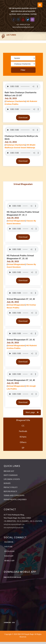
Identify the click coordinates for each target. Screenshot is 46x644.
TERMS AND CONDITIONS (14, 495)
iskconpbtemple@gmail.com (23, 27)
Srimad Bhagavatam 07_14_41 (21, 340)
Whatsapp (9, 556)
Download (23, 118)
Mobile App (9, 561)
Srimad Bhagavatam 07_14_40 (21, 380)
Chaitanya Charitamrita (15, 101)
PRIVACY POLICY (11, 487)
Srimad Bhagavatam (16, 221)
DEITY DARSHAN (11, 475)
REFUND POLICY (10, 491)
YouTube (8, 547)
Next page (31, 412)
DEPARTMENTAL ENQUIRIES (15, 500)
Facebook (9, 542)
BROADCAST (9, 471)
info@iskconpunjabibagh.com (14, 524)
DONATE (7, 483)
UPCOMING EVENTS (12, 479)
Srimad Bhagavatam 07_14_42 (21, 299)
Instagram (9, 551)
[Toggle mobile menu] (40, 5)
